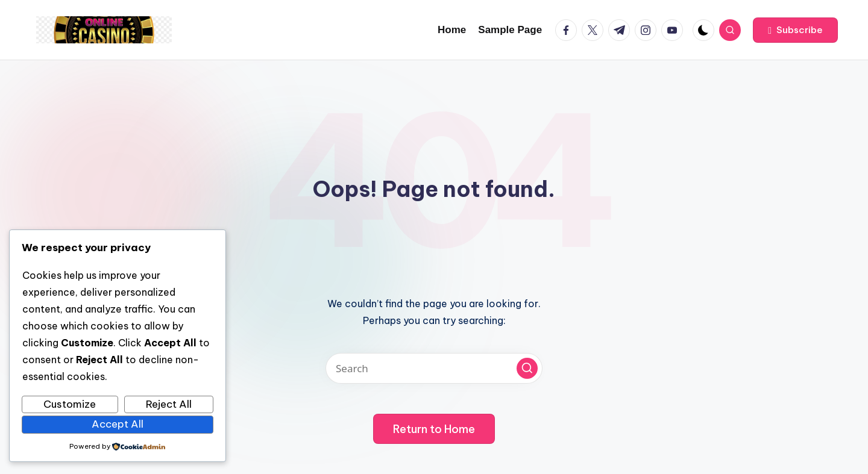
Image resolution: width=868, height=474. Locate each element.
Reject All (169, 404)
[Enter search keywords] (434, 368)
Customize (70, 404)
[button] (795, 30)
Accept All (118, 424)
